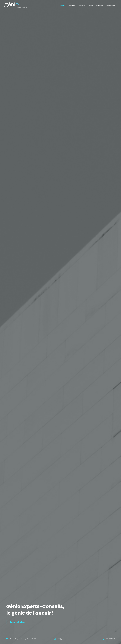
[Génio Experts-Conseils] (16, 5)
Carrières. (100, 5)
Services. (83, 5)
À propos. (74, 5)
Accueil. (65, 5)
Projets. (92, 5)
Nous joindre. (111, 5)
